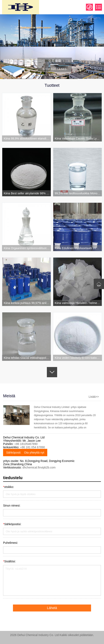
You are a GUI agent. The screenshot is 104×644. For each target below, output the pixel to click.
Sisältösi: (9, 561)
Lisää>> (94, 397)
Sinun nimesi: (12, 506)
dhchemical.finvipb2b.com (39, 467)
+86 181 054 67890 (32, 447)
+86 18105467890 (26, 444)
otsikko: (9, 487)
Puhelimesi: (10, 543)
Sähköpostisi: (12, 524)
